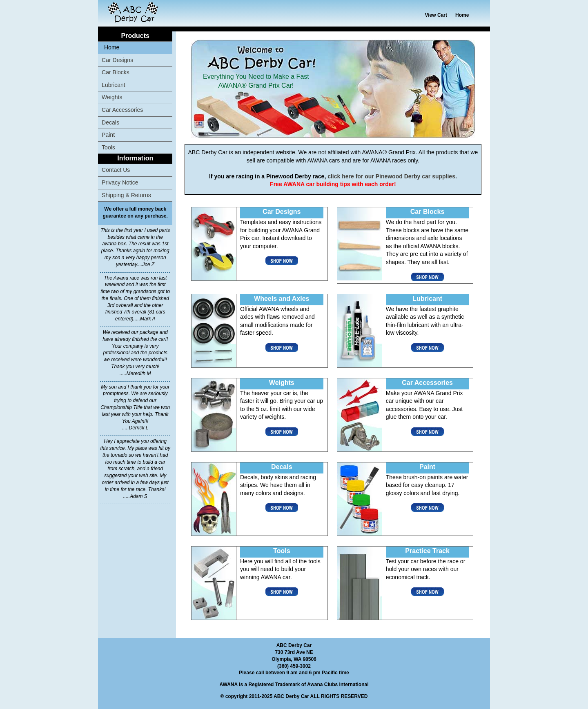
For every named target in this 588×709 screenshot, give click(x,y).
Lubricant (114, 85)
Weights (112, 97)
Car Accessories (122, 110)
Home (462, 15)
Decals (110, 122)
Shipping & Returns (126, 195)
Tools (108, 147)
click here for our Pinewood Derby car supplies (391, 176)
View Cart (436, 15)
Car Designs (117, 60)
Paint (108, 135)
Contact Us (116, 170)
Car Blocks (116, 72)
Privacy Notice (120, 182)
